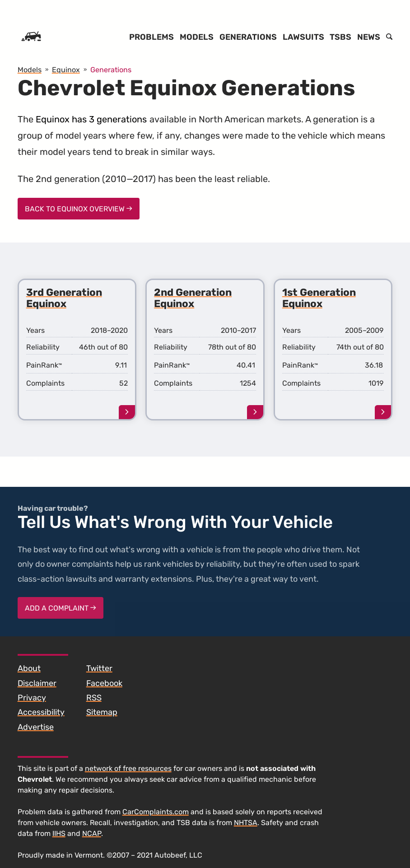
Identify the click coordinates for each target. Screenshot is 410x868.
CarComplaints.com (156, 812)
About (29, 668)
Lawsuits (303, 37)
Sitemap (102, 712)
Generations (248, 37)
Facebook (104, 683)
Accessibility (41, 712)
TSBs (340, 37)
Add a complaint (61, 608)
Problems (151, 37)
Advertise (36, 727)
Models (197, 37)
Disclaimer (37, 683)
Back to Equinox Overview (79, 209)
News (369, 37)
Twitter (99, 668)
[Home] (31, 37)
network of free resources (128, 768)
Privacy (32, 698)
